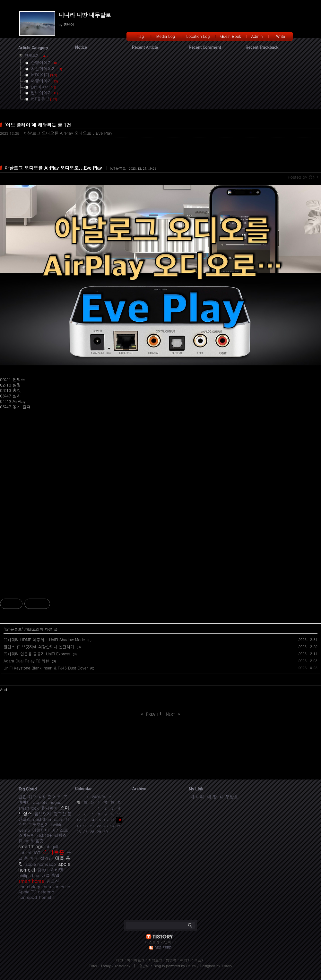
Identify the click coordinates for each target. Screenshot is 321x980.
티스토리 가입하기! (160, 942)
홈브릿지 (43, 814)
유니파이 (49, 808)
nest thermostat (48, 819)
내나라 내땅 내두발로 (85, 15)
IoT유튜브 (118, 168)
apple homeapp (41, 864)
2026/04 (99, 797)
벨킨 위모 (27, 797)
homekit (47, 897)
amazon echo (57, 886)
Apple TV (27, 892)
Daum (191, 966)
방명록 (171, 960)
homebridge (30, 886)
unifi (29, 841)
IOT (37, 852)
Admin (257, 36)
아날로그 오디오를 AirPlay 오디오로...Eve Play (68, 133)
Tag (140, 36)
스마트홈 (54, 852)
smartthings (31, 846)
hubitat (25, 852)
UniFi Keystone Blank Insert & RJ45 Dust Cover (46, 668)
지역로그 (155, 960)
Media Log (166, 36)
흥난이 (144, 966)
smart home (31, 881)
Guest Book (231, 36)
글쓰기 (200, 960)
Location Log (198, 36)
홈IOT (43, 870)
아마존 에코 (50, 797)
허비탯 (57, 870)
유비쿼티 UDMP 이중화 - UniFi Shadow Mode (44, 639)
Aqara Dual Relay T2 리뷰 (26, 661)
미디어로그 (136, 960)
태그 (120, 960)
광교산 (53, 881)
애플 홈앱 (50, 875)
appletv (40, 802)
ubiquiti (52, 846)
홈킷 (39, 841)
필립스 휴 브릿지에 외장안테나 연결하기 (39, 647)
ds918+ (44, 835)
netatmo (46, 892)
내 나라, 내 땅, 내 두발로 (214, 797)
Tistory (227, 966)
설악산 (46, 858)
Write (281, 36)
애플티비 (41, 830)
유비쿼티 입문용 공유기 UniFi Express (37, 654)
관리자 (185, 960)
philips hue (29, 875)
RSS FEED (163, 947)
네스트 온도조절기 (44, 822)
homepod (28, 897)
